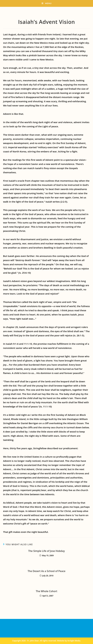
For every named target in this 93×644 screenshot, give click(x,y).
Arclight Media (74, 641)
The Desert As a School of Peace (46, 571)
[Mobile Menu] (47, 3)
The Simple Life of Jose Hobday (46, 551)
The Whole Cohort (46, 591)
